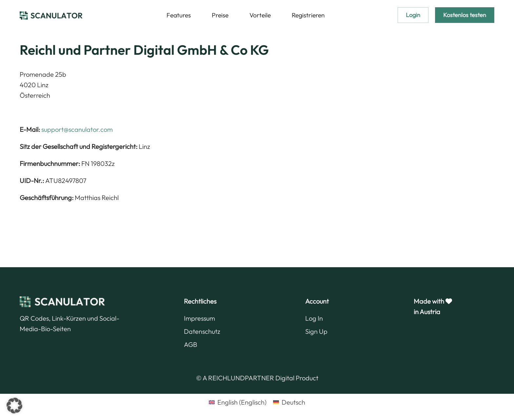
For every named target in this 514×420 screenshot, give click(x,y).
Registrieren (308, 15)
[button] (14, 406)
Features (179, 15)
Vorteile (260, 15)
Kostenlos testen (465, 15)
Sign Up (316, 331)
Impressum (199, 318)
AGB (191, 344)
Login (413, 15)
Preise (220, 15)
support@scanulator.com (77, 129)
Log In (314, 318)
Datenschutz (202, 331)
